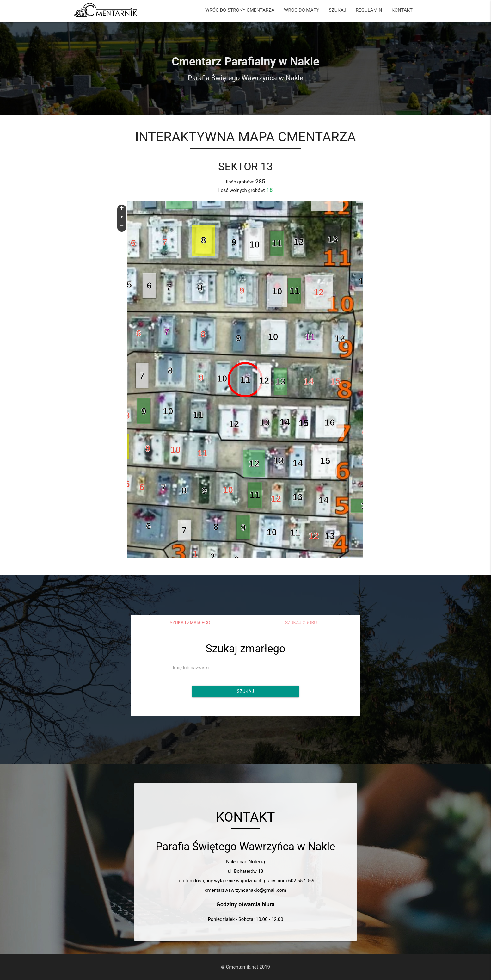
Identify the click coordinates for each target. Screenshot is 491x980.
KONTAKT (402, 10)
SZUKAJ (338, 10)
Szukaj (245, 691)
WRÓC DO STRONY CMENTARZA (240, 10)
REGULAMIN (369, 10)
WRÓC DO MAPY (302, 10)
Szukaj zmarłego (190, 623)
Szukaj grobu (301, 623)
